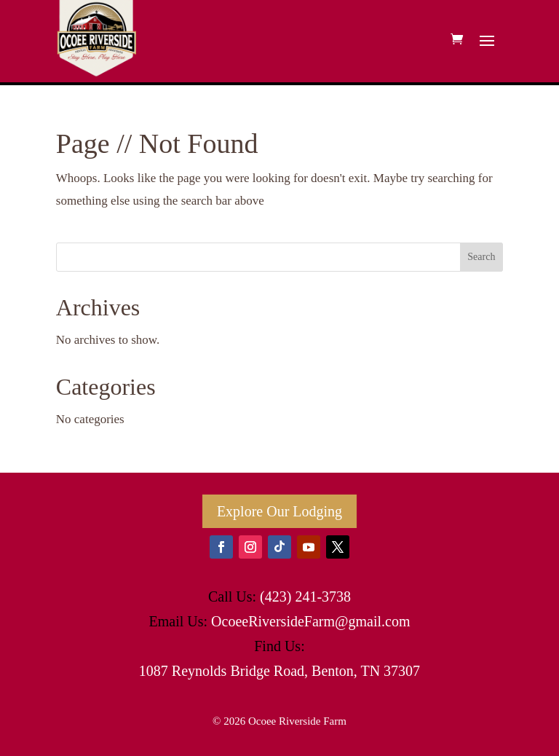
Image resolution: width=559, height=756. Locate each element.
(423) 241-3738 (305, 596)
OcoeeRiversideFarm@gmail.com (310, 621)
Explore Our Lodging (279, 511)
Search (481, 257)
